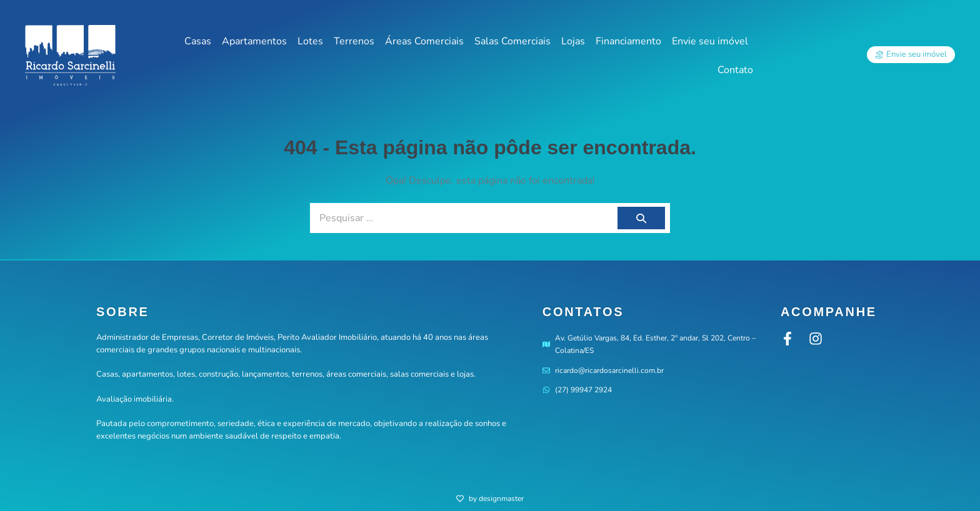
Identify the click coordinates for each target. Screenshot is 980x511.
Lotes (310, 41)
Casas (198, 41)
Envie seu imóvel (710, 41)
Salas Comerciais (512, 41)
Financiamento (628, 41)
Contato (735, 70)
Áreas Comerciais (424, 41)
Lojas (573, 41)
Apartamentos (254, 41)
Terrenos (354, 41)
